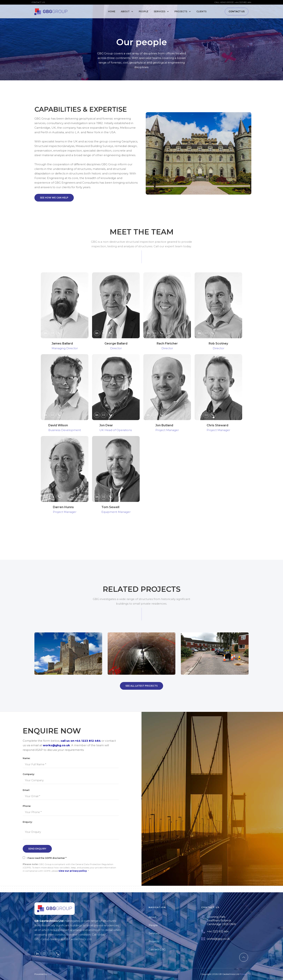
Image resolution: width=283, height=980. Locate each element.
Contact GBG (159, 949)
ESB (50, 976)
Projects (155, 941)
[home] (51, 11)
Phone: (27, 806)
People (144, 11)
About (154, 917)
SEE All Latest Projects (141, 686)
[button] (128, 12)
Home (112, 11)
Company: (29, 774)
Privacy (244, 976)
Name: (26, 758)
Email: (26, 790)
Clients (201, 11)
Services (155, 933)
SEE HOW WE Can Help (54, 198)
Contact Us (237, 11)
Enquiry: (28, 822)
